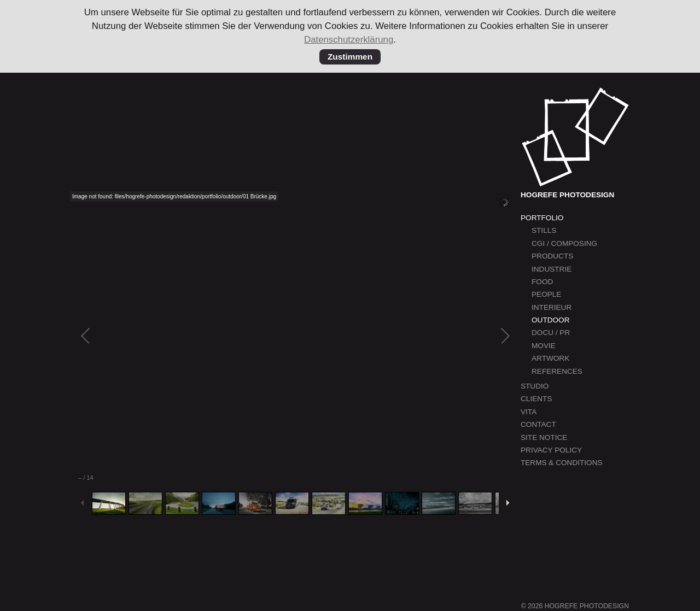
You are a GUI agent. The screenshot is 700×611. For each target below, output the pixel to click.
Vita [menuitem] (529, 412)
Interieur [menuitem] (552, 307)
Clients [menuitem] (536, 399)
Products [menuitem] (552, 256)
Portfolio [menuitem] (542, 218)
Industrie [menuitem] (552, 269)
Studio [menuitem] (535, 386)
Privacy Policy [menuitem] (551, 450)
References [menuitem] (557, 371)
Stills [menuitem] (544, 230)
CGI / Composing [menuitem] (564, 243)
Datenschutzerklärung (349, 40)
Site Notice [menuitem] (544, 437)
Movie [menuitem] (544, 346)
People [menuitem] (546, 294)
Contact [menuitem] (538, 424)
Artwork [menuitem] (550, 358)
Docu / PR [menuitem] (551, 333)
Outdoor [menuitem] (550, 320)
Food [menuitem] (542, 282)
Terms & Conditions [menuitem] (562, 463)
